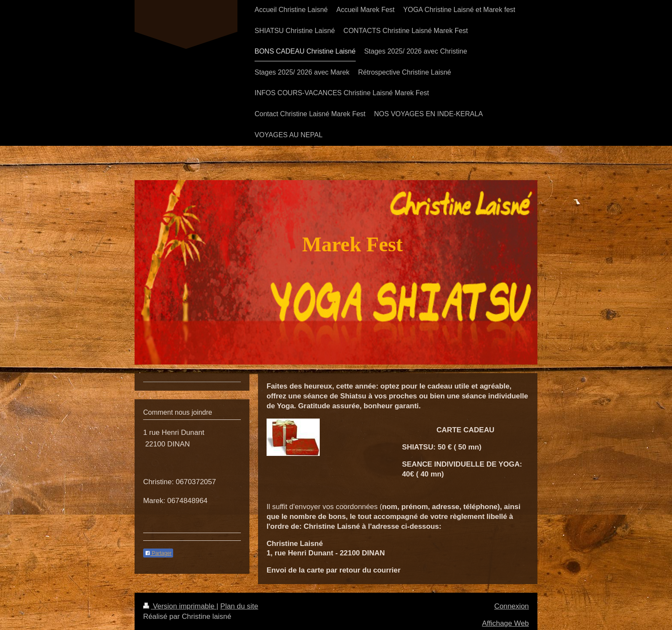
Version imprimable (180, 606)
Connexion (511, 606)
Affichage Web (505, 623)
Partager (158, 553)
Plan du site (239, 606)
